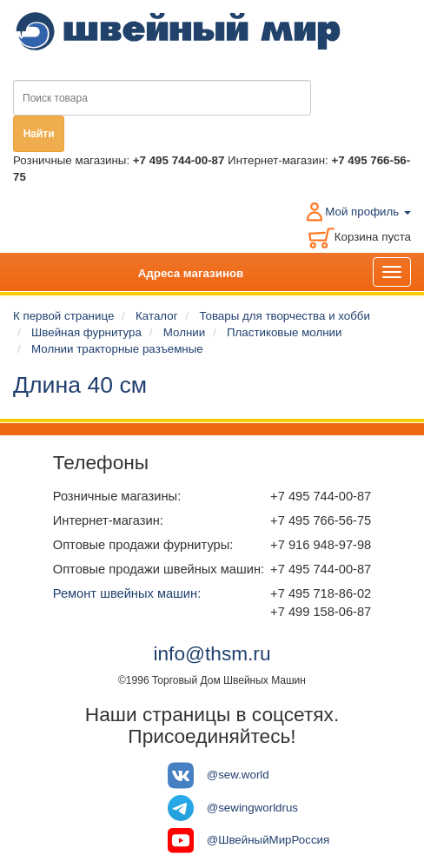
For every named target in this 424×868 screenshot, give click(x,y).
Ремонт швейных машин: (127, 593)
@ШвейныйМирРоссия (268, 840)
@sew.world (238, 775)
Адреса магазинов (191, 273)
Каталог (156, 316)
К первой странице (63, 316)
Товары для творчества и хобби (285, 316)
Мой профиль (368, 212)
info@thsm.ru (212, 653)
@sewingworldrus (252, 807)
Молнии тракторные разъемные (117, 349)
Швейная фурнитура (86, 332)
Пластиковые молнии (284, 332)
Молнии (184, 332)
